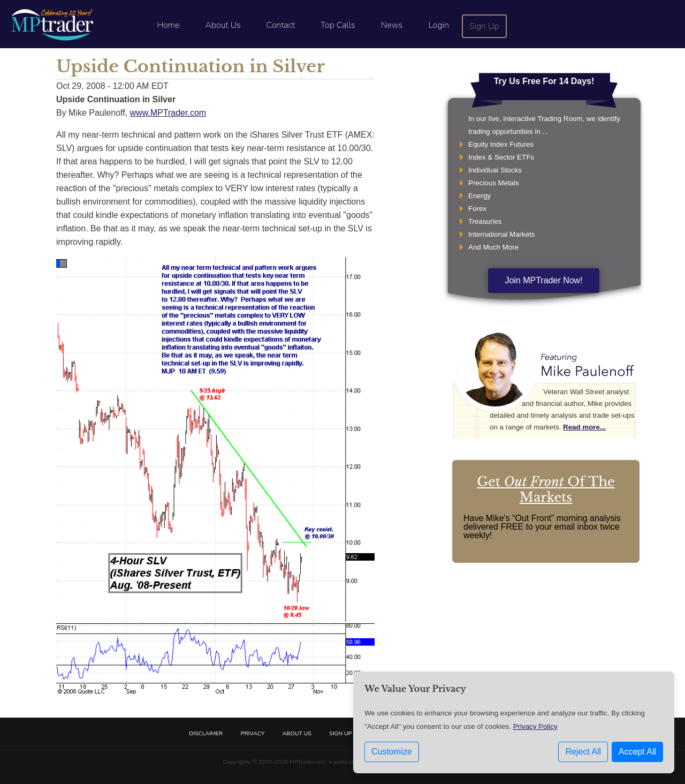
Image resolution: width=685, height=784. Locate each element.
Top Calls (338, 25)
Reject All (583, 752)
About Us (223, 25)
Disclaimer (206, 733)
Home (168, 25)
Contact (281, 25)
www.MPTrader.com (168, 113)
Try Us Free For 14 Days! (544, 81)
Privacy (253, 733)
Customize (392, 752)
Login (438, 25)
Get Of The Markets (546, 489)
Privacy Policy (535, 726)
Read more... (584, 427)
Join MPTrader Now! (543, 280)
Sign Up (484, 26)
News (392, 25)
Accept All (637, 752)
